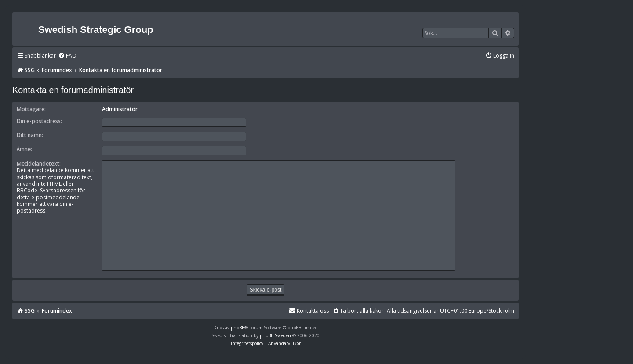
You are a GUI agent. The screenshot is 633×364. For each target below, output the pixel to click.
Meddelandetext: (39, 164)
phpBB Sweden (275, 335)
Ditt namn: (30, 135)
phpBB (238, 328)
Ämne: (24, 149)
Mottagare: (31, 109)
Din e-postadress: (39, 121)
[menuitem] (67, 56)
